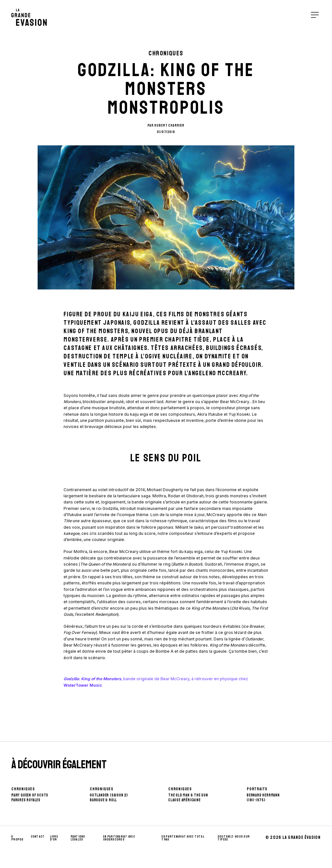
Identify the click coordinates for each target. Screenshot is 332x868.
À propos (18, 838)
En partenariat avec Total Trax (183, 838)
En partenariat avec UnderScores (119, 838)
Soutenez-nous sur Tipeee (234, 838)
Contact (38, 837)
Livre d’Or (54, 838)
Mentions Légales (78, 838)
